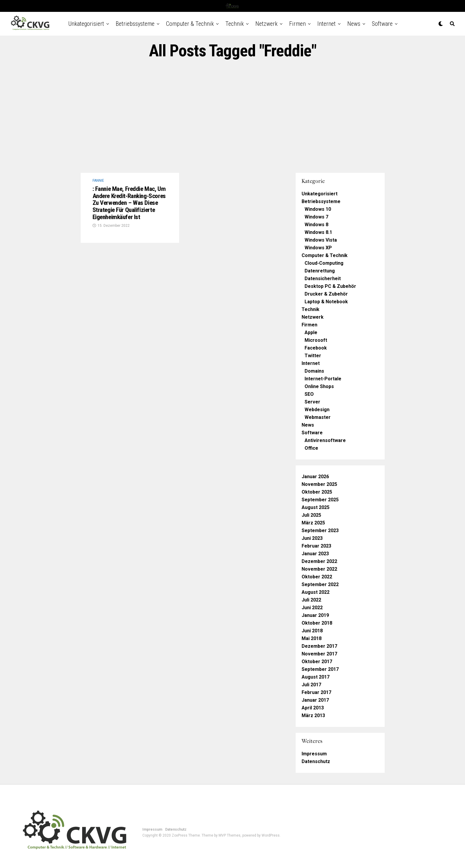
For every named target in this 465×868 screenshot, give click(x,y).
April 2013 (313, 708)
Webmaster (318, 417)
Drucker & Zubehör (326, 294)
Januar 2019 (315, 615)
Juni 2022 (312, 608)
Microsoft (316, 340)
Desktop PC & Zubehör (330, 286)
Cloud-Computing (324, 263)
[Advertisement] (232, 117)
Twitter (313, 356)
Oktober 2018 (317, 623)
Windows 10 (318, 209)
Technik (235, 24)
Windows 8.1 (318, 232)
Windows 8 (316, 225)
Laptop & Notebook (326, 302)
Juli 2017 (311, 685)
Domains (314, 371)
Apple (311, 332)
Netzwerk (266, 24)
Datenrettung (320, 271)
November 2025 (319, 484)
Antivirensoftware (325, 440)
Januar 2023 (315, 554)
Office (311, 448)
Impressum (314, 754)
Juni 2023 (312, 538)
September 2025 (320, 500)
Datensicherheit (323, 279)
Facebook (316, 348)
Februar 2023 (316, 546)
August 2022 (316, 592)
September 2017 (320, 669)
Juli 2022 (311, 600)
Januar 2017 (315, 700)
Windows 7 (316, 217)
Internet (327, 24)
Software (382, 24)
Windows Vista (321, 240)
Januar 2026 (315, 477)
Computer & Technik (190, 24)
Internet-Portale (323, 379)
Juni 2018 (312, 631)
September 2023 (320, 530)
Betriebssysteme (135, 24)
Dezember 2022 (319, 561)
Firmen (297, 24)
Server (312, 402)
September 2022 (320, 584)
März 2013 (313, 715)
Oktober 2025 (317, 492)
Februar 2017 (316, 692)
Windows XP (318, 248)
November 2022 (319, 569)
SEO (309, 394)
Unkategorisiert (86, 24)
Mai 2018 (312, 638)
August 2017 (316, 677)
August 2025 (316, 507)
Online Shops (319, 386)
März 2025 (313, 523)
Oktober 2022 (317, 577)
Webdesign (317, 410)
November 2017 (319, 654)
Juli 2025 (311, 515)
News (354, 24)
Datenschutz (316, 761)
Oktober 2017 (317, 662)
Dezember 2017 (319, 646)
